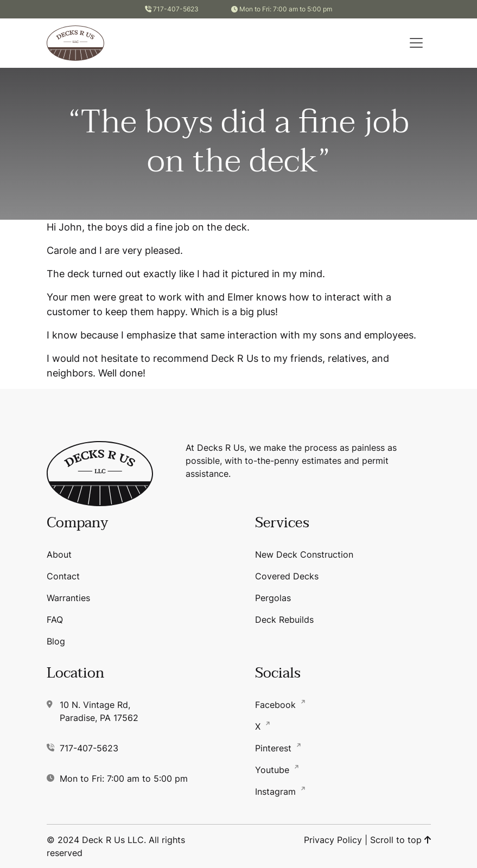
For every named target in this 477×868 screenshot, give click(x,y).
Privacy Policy (333, 840)
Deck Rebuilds (284, 620)
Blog (56, 641)
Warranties (68, 598)
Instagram (277, 792)
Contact (63, 576)
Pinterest (275, 748)
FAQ (55, 620)
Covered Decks (287, 576)
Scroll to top (400, 840)
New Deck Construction (304, 554)
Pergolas (273, 598)
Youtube (274, 770)
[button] (416, 43)
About (59, 554)
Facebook (277, 705)
